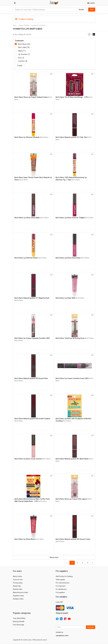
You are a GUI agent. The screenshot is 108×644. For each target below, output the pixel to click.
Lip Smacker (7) (24, 54)
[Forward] (93, 563)
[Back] (67, 563)
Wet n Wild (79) (24, 47)
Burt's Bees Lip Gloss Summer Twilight (75, 218)
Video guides (60, 580)
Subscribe (91, 627)
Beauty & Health (24, 25)
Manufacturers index (20, 592)
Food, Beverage (19, 625)
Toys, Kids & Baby (19, 618)
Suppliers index (18, 596)
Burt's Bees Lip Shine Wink (70, 298)
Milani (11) (22, 51)
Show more (54, 557)
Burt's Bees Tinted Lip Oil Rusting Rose (75, 338)
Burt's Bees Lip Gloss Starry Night (32, 218)
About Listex (17, 576)
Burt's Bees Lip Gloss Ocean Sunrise (33, 459)
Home (15, 25)
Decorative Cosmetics (38, 25)
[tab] (54, 19)
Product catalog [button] (24, 19)
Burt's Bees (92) (24, 44)
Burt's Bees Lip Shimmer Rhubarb (31, 137)
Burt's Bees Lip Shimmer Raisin (31, 258)
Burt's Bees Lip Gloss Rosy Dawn (72, 258)
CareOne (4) (23, 61)
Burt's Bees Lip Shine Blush (29, 539)
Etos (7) (21, 58)
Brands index (18, 589)
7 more (20, 66)
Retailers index (18, 599)
